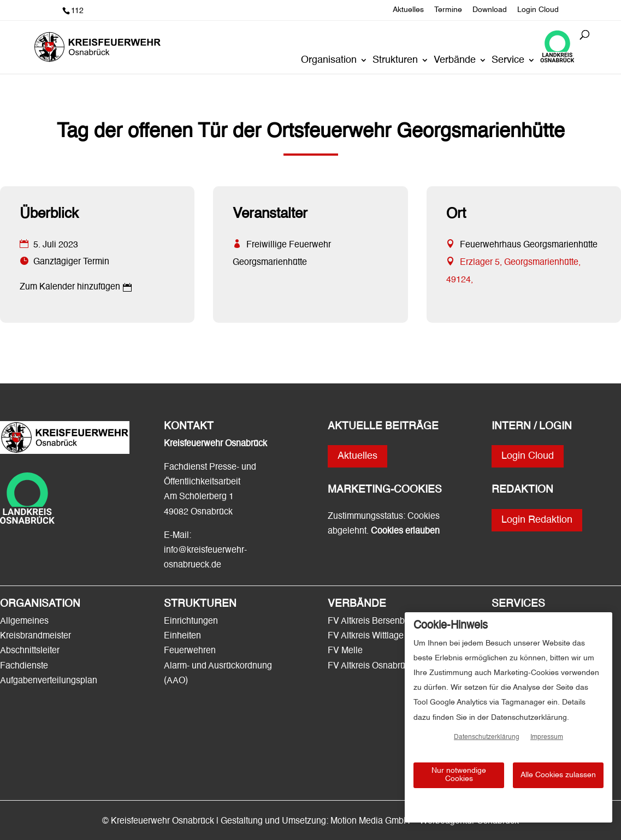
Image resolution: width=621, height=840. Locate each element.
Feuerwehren (190, 651)
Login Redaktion (537, 520)
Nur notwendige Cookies (459, 775)
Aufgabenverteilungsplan (49, 681)
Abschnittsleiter (30, 651)
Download (490, 10)
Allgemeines (24, 622)
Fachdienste (24, 666)
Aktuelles (408, 10)
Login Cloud (538, 10)
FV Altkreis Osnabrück (371, 666)
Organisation (329, 61)
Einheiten (182, 636)
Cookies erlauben (405, 531)
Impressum (547, 737)
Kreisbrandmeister (36, 636)
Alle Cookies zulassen (558, 775)
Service (508, 61)
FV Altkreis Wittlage (366, 636)
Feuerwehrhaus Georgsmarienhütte (529, 245)
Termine (448, 10)
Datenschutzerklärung (487, 737)
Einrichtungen (191, 622)
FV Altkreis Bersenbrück (374, 622)
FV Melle (345, 651)
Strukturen (395, 61)
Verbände (455, 61)
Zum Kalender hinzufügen (70, 287)
